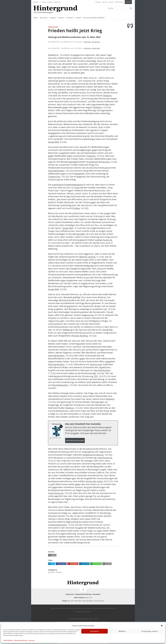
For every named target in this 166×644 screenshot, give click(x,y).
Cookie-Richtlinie (8, 640)
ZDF (96, 376)
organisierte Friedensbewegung (67, 185)
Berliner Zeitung (88, 257)
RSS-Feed (36, 2)
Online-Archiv (99, 601)
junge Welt (54, 142)
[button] (162, 626)
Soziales (61, 18)
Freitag (76, 208)
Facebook (50, 2)
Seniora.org (96, 364)
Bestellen (78, 601)
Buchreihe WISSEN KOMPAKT (94, 18)
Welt (83, 234)
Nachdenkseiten (57, 171)
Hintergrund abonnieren (75, 440)
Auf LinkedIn (84, 564)
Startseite (98, 2)
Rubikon (98, 107)
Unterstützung (119, 2)
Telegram (43, 2)
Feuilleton (70, 18)
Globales (53, 18)
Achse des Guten (95, 481)
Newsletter (57, 2)
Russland (51, 572)
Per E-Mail (107, 564)
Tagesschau (54, 177)
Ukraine (59, 572)
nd (105, 309)
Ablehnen (122, 631)
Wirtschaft (44, 18)
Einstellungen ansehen (150, 631)
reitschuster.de (105, 458)
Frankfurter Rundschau (98, 162)
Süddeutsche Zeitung (93, 455)
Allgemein (88, 42)
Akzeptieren (95, 631)
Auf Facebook (61, 564)
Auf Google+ (72, 564)
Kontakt (111, 2)
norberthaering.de (58, 525)
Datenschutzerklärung (21, 640)
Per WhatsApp (96, 564)
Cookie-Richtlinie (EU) (108, 608)
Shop (77, 188)
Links (89, 612)
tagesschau (88, 315)
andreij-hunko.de (104, 240)
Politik (35, 18)
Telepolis (107, 96)
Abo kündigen (88, 601)
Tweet (51, 564)
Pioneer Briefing (80, 336)
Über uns (105, 2)
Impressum (31, 640)
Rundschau (96, 42)
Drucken (52, 555)
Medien (79, 18)
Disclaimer (97, 594)
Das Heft (128, 2)
